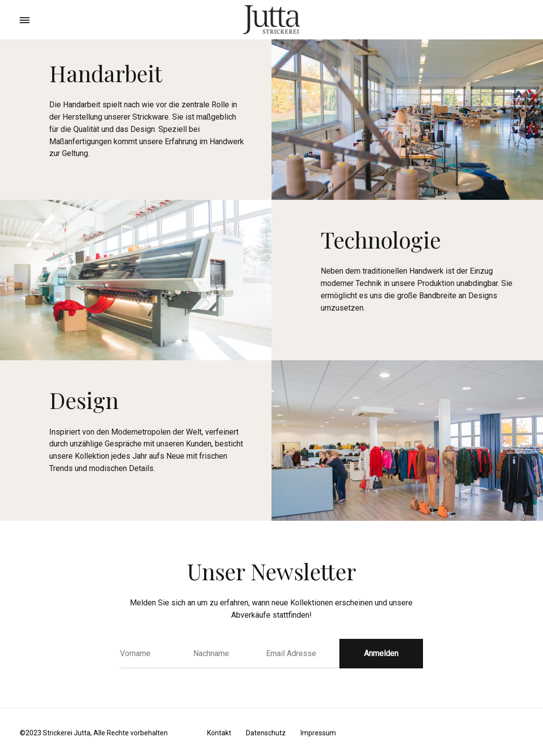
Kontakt (219, 733)
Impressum (318, 733)
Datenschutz (266, 733)
